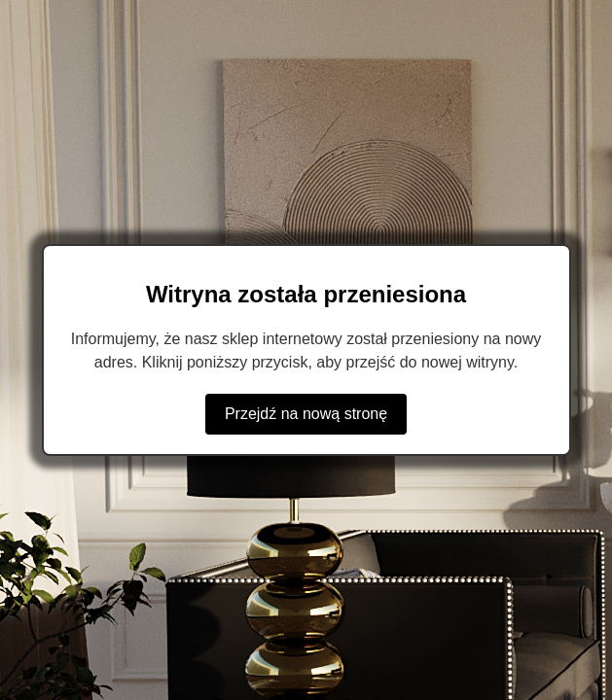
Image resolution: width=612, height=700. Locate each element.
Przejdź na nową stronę (306, 414)
